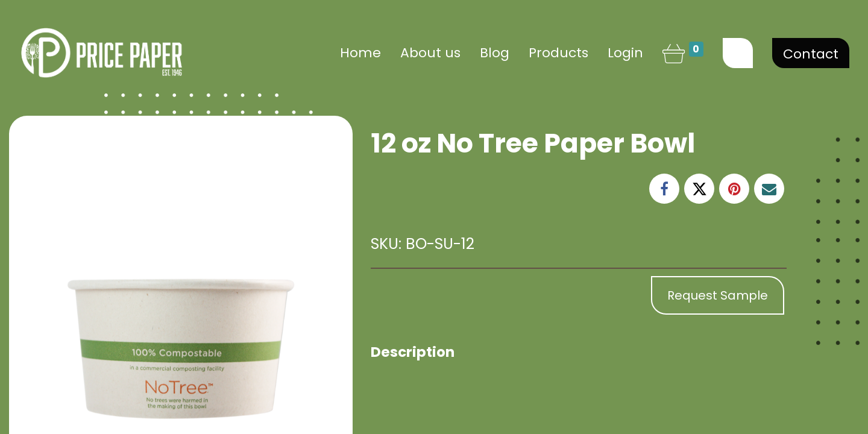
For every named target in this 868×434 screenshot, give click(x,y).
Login (625, 53)
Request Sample (718, 295)
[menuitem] (360, 53)
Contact (811, 54)
